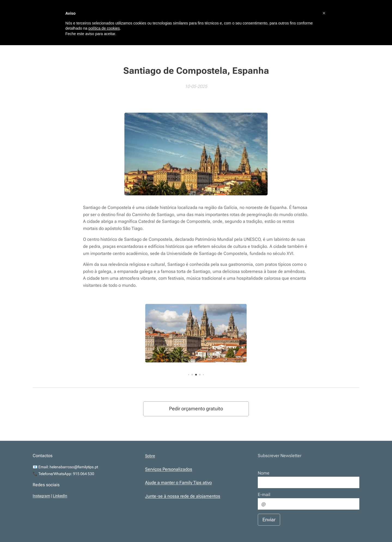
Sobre (150, 456)
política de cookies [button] (104, 28)
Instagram (41, 496)
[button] (324, 13)
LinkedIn (60, 496)
